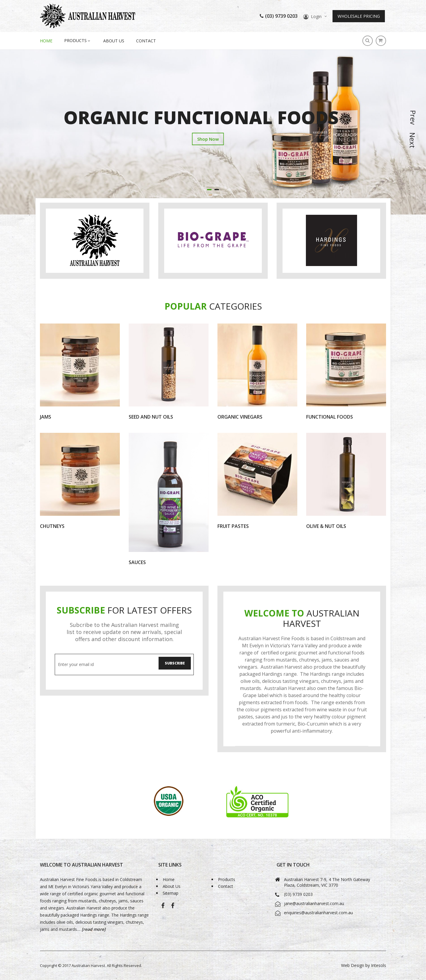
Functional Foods (330, 417)
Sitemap (171, 894)
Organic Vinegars (240, 417)
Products (227, 879)
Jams (46, 417)
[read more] (93, 929)
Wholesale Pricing (359, 16)
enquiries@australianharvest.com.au (318, 913)
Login (316, 16)
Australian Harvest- (163, 909)
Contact (146, 41)
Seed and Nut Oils (151, 417)
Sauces (137, 562)
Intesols (379, 965)
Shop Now (135, 144)
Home (169, 879)
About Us (114, 41)
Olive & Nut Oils (326, 526)
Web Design (353, 965)
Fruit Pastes (233, 526)
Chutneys (52, 526)
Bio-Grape (173, 909)
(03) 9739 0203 (279, 16)
